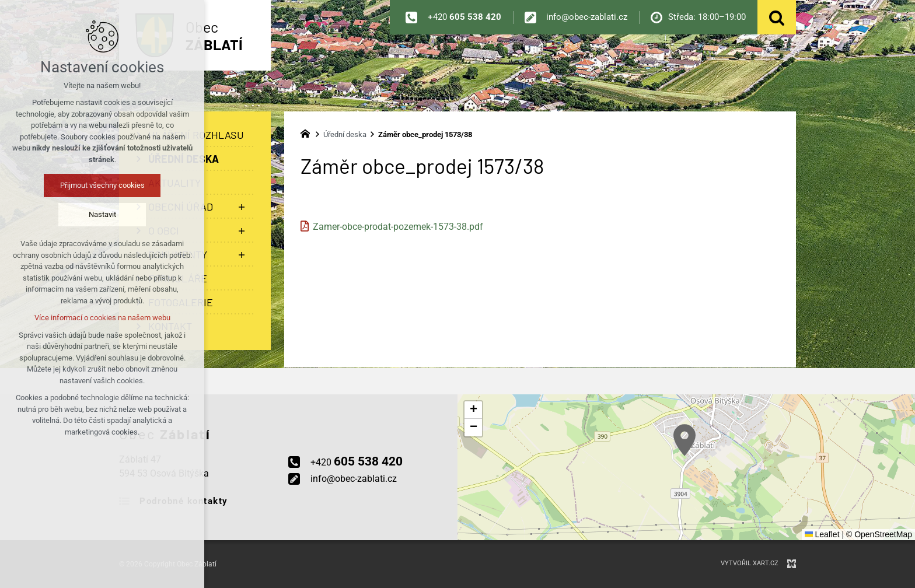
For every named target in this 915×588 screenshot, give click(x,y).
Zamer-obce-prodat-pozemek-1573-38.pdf (398, 227)
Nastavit (102, 214)
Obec (214, 36)
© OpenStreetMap (879, 534)
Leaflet (822, 534)
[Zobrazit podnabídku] (242, 207)
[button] (684, 440)
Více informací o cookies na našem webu (102, 318)
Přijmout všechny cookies (102, 185)
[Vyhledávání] (777, 17)
